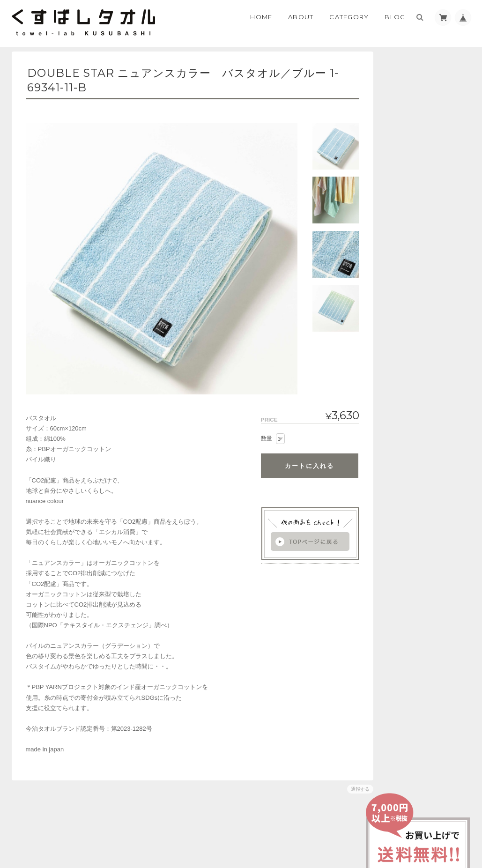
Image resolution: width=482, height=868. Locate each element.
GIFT (400, 218)
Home (261, 17)
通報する (355, 789)
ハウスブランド (413, 170)
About (301, 17)
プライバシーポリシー (367, 829)
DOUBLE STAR (413, 234)
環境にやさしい (413, 202)
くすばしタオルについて (426, 361)
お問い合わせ (412, 398)
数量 (261, 438)
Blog (395, 17)
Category (349, 17)
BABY (401, 186)
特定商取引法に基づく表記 (429, 380)
